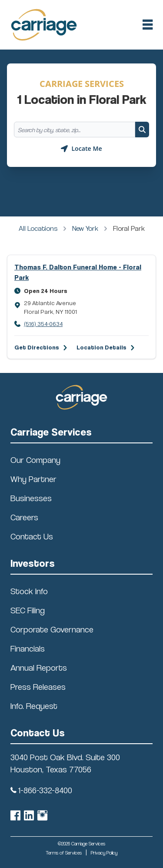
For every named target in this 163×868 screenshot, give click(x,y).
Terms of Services (64, 853)
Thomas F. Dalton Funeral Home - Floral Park (78, 272)
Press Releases (38, 687)
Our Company (35, 460)
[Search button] (142, 130)
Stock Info (29, 591)
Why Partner (33, 479)
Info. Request (34, 706)
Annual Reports (39, 668)
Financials (28, 649)
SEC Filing (28, 610)
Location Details (101, 347)
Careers (24, 517)
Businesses (31, 498)
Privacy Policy (104, 853)
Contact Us (32, 536)
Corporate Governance (52, 629)
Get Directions (37, 347)
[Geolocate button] (81, 149)
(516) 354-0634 (43, 324)
